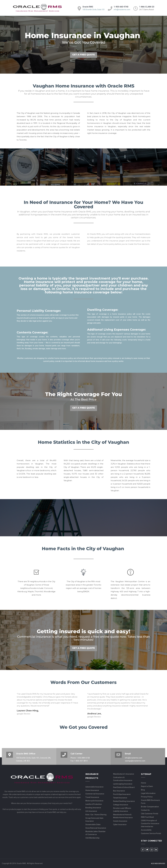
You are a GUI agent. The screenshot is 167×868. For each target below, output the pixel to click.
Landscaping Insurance (123, 784)
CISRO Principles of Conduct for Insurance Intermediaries (150, 824)
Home (143, 783)
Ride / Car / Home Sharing (96, 815)
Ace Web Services (158, 864)
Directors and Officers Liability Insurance (122, 810)
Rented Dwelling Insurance (124, 801)
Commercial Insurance (95, 794)
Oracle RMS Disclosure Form (150, 802)
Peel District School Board (124, 787)
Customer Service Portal (151, 833)
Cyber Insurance (120, 825)
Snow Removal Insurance (96, 828)
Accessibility (146, 830)
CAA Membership (92, 838)
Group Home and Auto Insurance (94, 820)
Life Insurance (91, 811)
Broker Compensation (150, 807)
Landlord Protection (94, 804)
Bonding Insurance (93, 808)
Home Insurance (92, 790)
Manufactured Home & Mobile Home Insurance (123, 816)
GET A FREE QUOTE (84, 55)
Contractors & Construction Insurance (123, 779)
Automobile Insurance (94, 787)
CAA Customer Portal (150, 814)
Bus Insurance (119, 791)
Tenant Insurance (120, 798)
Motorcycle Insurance (94, 801)
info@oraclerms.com (122, 10)
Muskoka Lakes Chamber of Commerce (96, 833)
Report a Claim (147, 786)
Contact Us (145, 810)
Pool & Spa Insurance (122, 794)
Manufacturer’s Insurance (124, 774)
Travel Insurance (92, 797)
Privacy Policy (147, 797)
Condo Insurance (120, 821)
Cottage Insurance (121, 805)
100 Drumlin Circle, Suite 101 (94, 10)
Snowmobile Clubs (93, 825)
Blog (143, 790)
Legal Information (148, 793)
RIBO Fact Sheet (147, 817)
